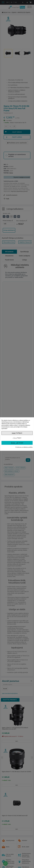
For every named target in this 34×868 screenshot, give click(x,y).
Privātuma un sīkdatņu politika (24, 447)
